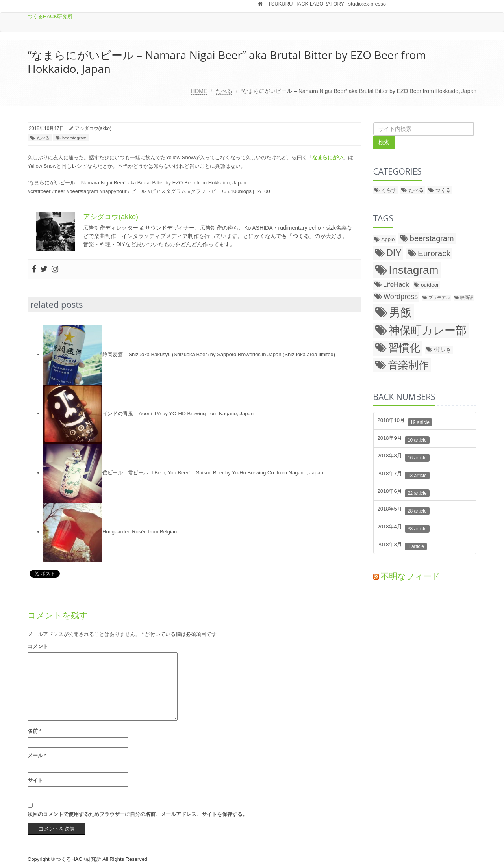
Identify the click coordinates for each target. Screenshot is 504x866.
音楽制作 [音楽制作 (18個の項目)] (408, 365)
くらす (389, 190)
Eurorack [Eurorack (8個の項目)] (434, 253)
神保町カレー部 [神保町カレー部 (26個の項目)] (428, 330)
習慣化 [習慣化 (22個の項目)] (404, 348)
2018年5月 (404, 510)
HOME (199, 91)
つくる (443, 190)
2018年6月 (404, 493)
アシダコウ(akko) (93, 128)
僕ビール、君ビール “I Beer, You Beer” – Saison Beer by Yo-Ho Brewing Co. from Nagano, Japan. (213, 473)
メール (37, 755)
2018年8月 (404, 457)
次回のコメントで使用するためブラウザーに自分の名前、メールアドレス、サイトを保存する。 (138, 814)
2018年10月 (405, 422)
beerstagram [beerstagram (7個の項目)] (432, 238)
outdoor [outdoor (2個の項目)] (430, 285)
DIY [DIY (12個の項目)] (394, 253)
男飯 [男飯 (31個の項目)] (400, 312)
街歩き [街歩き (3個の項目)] (443, 349)
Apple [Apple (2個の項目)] (388, 239)
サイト (35, 780)
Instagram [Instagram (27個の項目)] (413, 270)
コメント (38, 646)
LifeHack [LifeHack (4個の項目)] (396, 285)
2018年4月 (404, 528)
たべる (224, 91)
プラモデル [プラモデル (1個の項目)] (439, 297)
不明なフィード (410, 576)
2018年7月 (404, 475)
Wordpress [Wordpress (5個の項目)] (401, 297)
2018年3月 (402, 546)
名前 (34, 731)
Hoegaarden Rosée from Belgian (140, 532)
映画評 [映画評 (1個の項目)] (467, 297)
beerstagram (74, 138)
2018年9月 (404, 440)
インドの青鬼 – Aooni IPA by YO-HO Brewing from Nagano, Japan (178, 413)
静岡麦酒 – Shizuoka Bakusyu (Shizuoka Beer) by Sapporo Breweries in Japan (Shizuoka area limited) (219, 354)
